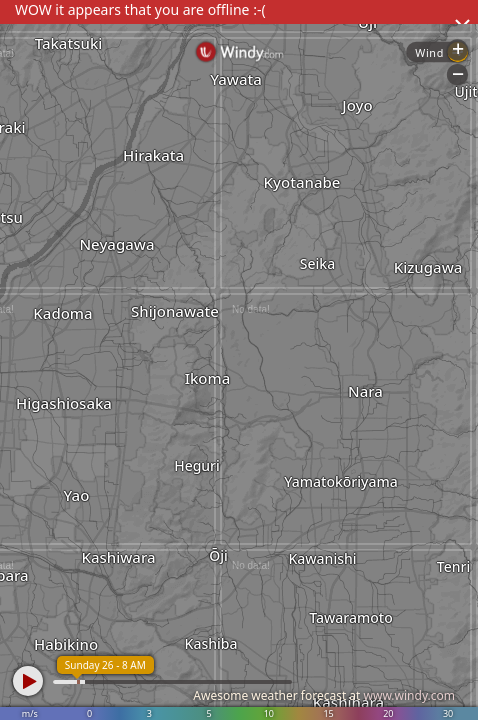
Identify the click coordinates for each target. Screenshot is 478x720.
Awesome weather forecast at (324, 695)
